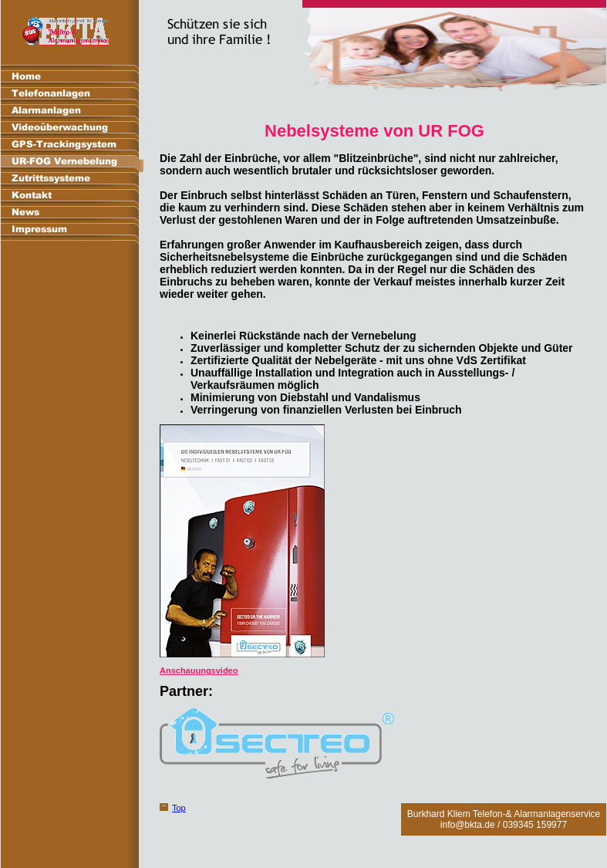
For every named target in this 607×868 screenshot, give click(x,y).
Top (179, 808)
